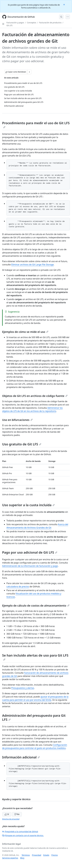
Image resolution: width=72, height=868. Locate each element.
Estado (46, 855)
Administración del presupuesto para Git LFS (34, 717)
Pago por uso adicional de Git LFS (30, 552)
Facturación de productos (50, 23)
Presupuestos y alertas (23, 688)
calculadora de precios (18, 587)
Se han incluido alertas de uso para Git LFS (35, 657)
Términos (26, 855)
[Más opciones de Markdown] (29, 72)
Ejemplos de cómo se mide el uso (25, 332)
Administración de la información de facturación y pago (30, 566)
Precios (55, 855)
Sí (7, 814)
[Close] (64, 4)
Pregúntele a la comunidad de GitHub (20, 831)
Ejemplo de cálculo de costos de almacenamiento (36, 606)
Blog (22, 858)
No (17, 814)
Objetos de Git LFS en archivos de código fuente (35, 396)
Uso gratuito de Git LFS (22, 444)
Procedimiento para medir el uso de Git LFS (36, 124)
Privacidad (37, 855)
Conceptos (31, 23)
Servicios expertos (10, 858)
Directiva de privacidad (11, 819)
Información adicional (21, 757)
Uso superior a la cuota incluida (28, 505)
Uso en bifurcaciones (17, 420)
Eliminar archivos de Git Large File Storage (33, 265)
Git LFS (9, 25)
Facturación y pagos (15, 23)
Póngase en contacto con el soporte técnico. (23, 835)
